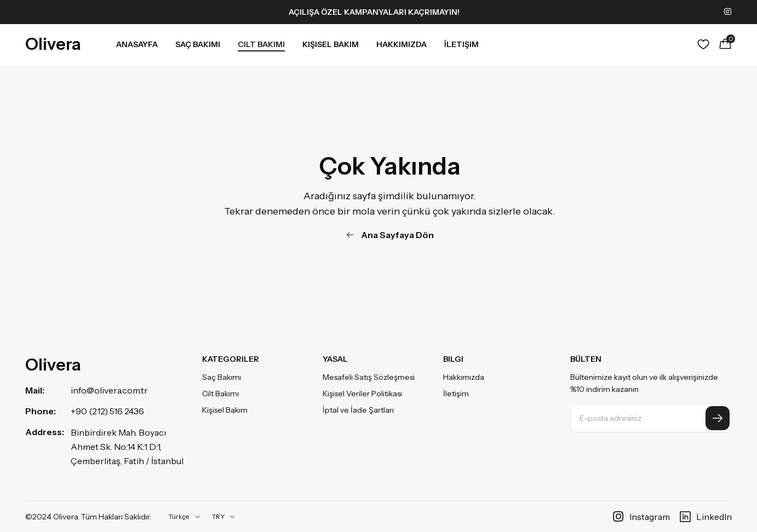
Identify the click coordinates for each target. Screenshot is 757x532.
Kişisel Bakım (331, 44)
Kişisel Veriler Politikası (362, 394)
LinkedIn (705, 517)
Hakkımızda (402, 44)
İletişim (461, 44)
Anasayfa (137, 44)
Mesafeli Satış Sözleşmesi (369, 377)
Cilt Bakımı (261, 44)
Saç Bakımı (198, 44)
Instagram (641, 517)
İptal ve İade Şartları (358, 410)
